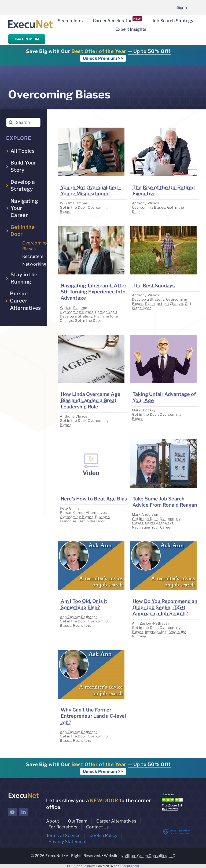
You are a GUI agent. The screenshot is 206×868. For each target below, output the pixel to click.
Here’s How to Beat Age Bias (94, 499)
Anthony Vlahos (146, 203)
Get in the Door (73, 207)
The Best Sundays (154, 286)
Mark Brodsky (144, 410)
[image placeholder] (91, 130)
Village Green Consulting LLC (150, 856)
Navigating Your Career (152, 527)
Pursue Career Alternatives (83, 513)
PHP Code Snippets (81, 866)
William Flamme (73, 203)
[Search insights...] (23, 122)
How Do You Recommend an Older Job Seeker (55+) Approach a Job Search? (165, 607)
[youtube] (12, 812)
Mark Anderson (145, 514)
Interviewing (156, 632)
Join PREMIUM (27, 39)
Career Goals (106, 312)
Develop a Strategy (76, 316)
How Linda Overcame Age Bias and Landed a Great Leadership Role (91, 400)
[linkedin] (24, 812)
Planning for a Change (164, 304)
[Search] (11, 122)
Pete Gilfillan (71, 508)
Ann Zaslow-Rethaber (78, 617)
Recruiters (82, 625)
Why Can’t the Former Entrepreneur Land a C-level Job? (93, 716)
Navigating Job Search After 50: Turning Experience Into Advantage (93, 292)
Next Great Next (159, 523)
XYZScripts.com (127, 866)
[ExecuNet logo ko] (23, 794)
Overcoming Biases (149, 207)
